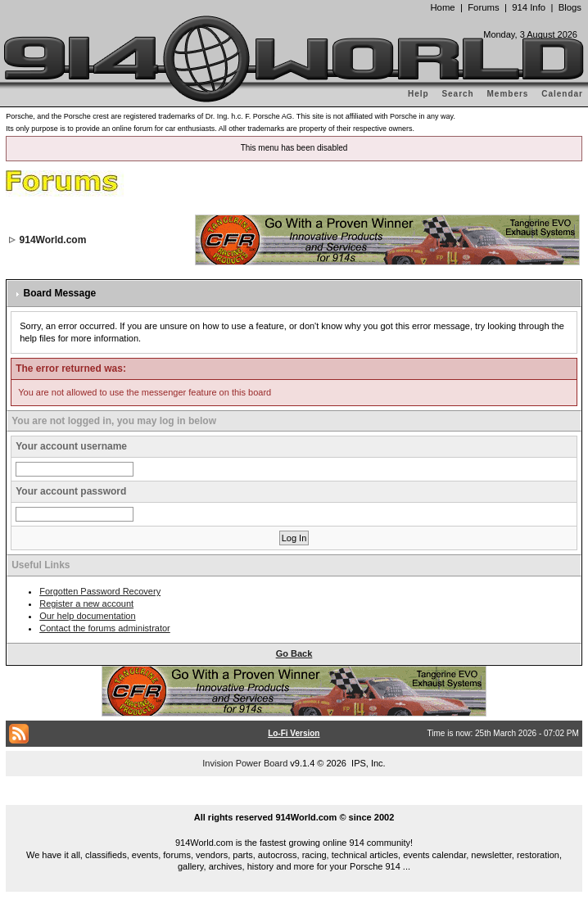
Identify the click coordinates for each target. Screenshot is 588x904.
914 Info (529, 7)
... (294, 798)
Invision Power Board (245, 763)
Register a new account (86, 603)
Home (442, 7)
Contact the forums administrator (105, 628)
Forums (483, 7)
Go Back (294, 653)
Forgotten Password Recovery (100, 591)
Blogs (570, 7)
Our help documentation (87, 616)
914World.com (53, 240)
